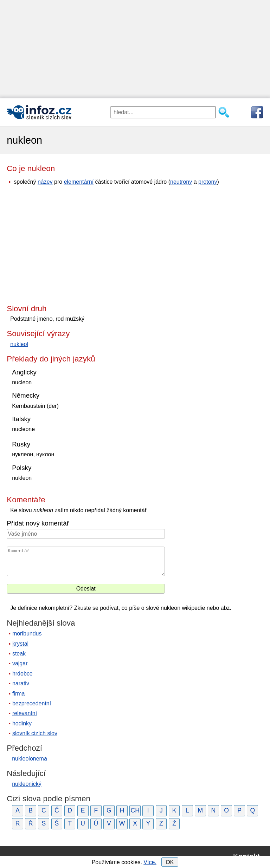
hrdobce (22, 674)
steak (19, 654)
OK (170, 862)
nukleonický (27, 784)
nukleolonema (30, 759)
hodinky (22, 723)
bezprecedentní (32, 703)
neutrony (181, 182)
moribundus (27, 634)
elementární (79, 182)
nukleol (19, 344)
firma (19, 694)
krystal (20, 644)
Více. (150, 862)
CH (135, 810)
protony (208, 182)
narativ (21, 683)
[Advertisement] (135, 49)
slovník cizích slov (35, 733)
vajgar (20, 663)
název (45, 182)
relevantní (25, 713)
